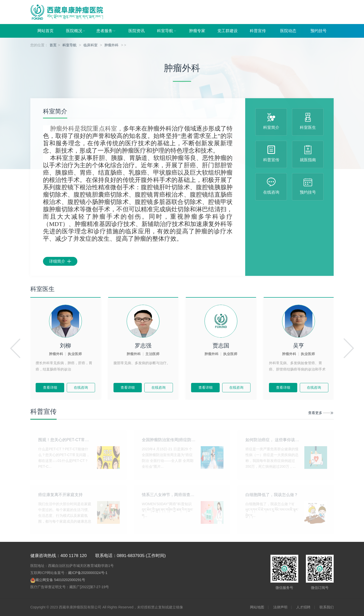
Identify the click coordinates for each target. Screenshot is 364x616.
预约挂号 (318, 31)
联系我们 (327, 607)
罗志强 (143, 346)
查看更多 (315, 413)
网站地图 (257, 607)
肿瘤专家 (197, 31)
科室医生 (42, 289)
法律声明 (280, 607)
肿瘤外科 (111, 45)
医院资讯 (136, 31)
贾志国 (221, 346)
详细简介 (60, 261)
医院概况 (76, 31)
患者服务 (106, 31)
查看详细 (50, 387)
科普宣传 (258, 31)
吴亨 (299, 346)
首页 (53, 45)
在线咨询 (81, 387)
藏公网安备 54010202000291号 (60, 580)
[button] (15, 348)
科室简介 (55, 111)
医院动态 (288, 31)
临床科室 (90, 45)
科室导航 (167, 31)
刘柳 (65, 346)
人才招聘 (303, 607)
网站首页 (45, 31)
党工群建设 (227, 31)
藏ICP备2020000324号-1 (88, 573)
